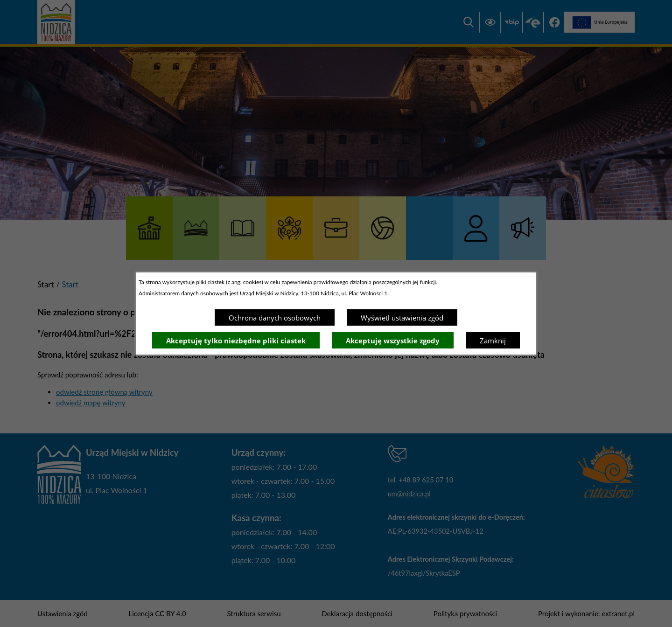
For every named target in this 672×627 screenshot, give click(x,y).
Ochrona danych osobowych (275, 318)
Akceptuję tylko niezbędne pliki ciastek (236, 341)
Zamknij (493, 341)
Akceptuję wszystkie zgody (393, 341)
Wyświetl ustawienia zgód (402, 318)
